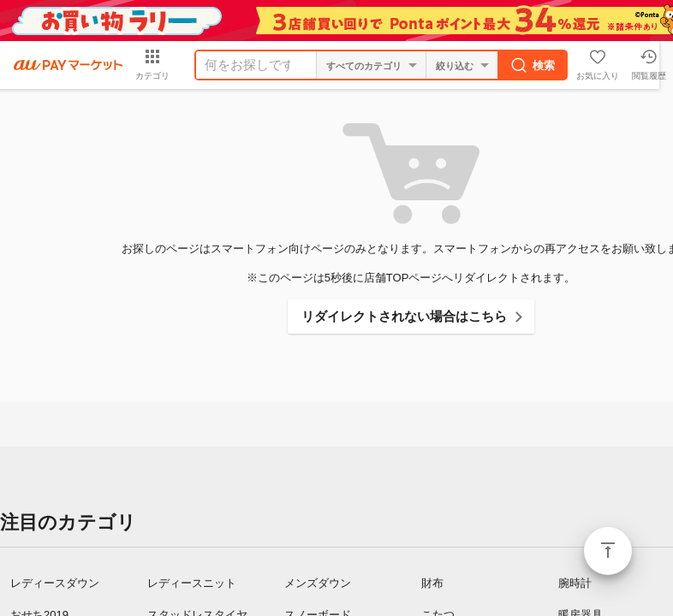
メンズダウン (318, 583)
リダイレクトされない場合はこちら (404, 316)
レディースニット (192, 583)
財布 (432, 583)
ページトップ (608, 551)
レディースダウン (55, 583)
